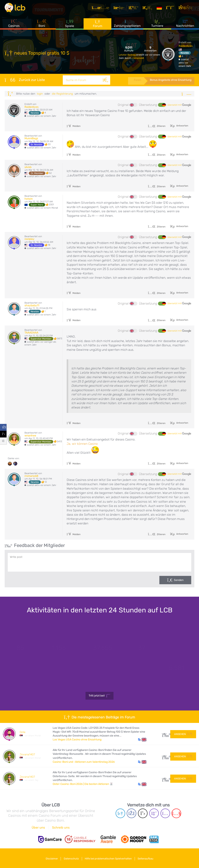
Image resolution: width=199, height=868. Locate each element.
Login (40, 94)
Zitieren (157, 126)
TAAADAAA (31, 333)
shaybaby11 (32, 305)
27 (165, 734)
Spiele (70, 25)
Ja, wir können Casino (82, 444)
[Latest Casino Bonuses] (16, 9)
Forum (98, 25)
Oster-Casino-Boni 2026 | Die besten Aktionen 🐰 (83, 784)
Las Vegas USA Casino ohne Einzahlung (77, 740)
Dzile (23, 732)
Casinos (14, 25)
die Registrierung (62, 94)
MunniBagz (31, 138)
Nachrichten (185, 25)
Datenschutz (71, 858)
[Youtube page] (176, 813)
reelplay (29, 239)
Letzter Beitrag (127, 55)
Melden (74, 126)
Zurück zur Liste (25, 80)
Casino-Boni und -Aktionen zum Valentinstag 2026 (84, 762)
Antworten (182, 126)
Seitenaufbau (148, 858)
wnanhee (30, 436)
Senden (179, 580)
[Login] (187, 9)
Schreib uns (61, 828)
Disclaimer (50, 858)
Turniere (157, 25)
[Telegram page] (120, 813)
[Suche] (105, 80)
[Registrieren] (172, 9)
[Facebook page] (131, 813)
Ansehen (183, 734)
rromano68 (138, 58)
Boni (42, 25)
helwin (29, 199)
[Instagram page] (165, 813)
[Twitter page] (143, 813)
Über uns (38, 828)
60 (165, 778)
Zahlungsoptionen (127, 25)
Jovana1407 (27, 754)
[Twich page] (154, 813)
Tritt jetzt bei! (100, 696)
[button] (142, 740)
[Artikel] (102, 9)
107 (165, 756)
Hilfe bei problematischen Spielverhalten (109, 858)
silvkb (28, 167)
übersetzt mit (179, 105)
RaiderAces (186, 46)
